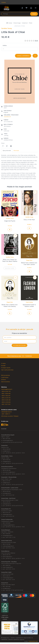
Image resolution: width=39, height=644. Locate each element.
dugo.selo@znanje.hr (8, 567)
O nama (3, 363)
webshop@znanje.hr (7, 389)
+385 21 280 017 (6, 576)
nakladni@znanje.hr (7, 412)
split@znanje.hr (7, 483)
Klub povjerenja (5, 375)
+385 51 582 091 (6, 396)
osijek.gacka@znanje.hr (8, 546)
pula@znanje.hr (7, 451)
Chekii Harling (29, 302)
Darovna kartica (6, 382)
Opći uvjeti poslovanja (7, 370)
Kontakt (3, 365)
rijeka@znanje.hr (7, 462)
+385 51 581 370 (6, 512)
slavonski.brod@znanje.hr (9, 472)
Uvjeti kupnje (5, 377)
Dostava (4, 379)
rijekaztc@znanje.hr (8, 514)
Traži (34, 14)
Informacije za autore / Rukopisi (10, 416)
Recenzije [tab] (16, 150)
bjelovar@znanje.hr (8, 557)
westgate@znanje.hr (8, 535)
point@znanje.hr (7, 588)
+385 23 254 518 (6, 398)
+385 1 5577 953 (6, 404)
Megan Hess (29, 260)
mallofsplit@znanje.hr (8, 578)
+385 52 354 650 (6, 402)
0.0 (31, 41)
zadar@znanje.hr (7, 504)
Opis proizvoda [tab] (7, 150)
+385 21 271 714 (6, 481)
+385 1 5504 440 (6, 393)
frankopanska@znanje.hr (9, 525)
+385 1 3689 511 (6, 414)
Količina (5, 45)
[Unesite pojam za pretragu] (20, 14)
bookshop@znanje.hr (8, 440)
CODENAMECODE (33, 641)
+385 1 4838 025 (6, 565)
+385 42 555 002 (6, 491)
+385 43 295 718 (6, 391)
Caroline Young (10, 218)
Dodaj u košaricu (23, 56)
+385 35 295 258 (6, 400)
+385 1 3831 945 (6, 586)
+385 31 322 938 (6, 544)
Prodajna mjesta (6, 368)
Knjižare (4, 2)
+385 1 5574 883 (6, 523)
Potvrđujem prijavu (19, 345)
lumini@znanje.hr (7, 493)
